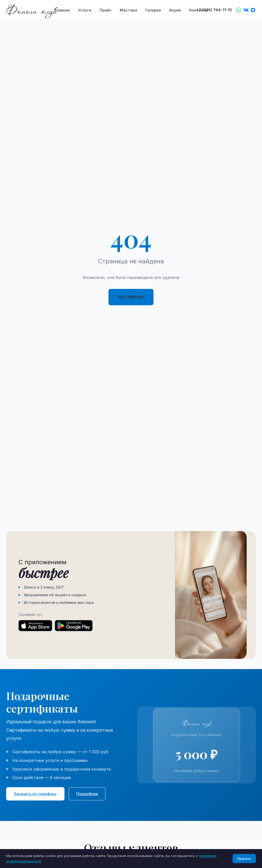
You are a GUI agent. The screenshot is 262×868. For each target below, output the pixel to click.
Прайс (106, 10)
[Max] (253, 10)
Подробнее (87, 794)
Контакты (198, 10)
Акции (175, 10)
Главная (62, 10)
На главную (131, 297)
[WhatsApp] (239, 10)
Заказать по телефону (35, 794)
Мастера (128, 10)
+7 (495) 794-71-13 (214, 10)
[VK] (246, 10)
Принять (244, 859)
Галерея (153, 10)
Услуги (85, 10)
